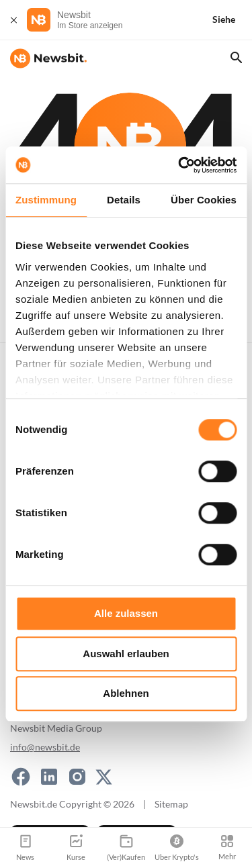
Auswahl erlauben (126, 654)
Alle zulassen (126, 613)
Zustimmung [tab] (46, 200)
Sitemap (171, 804)
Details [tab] (124, 200)
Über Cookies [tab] (204, 200)
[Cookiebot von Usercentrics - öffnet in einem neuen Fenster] (179, 165)
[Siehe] (232, 20)
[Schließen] (13, 20)
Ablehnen (126, 693)
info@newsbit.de (45, 747)
